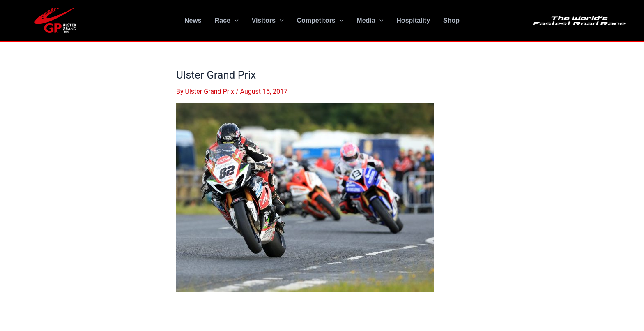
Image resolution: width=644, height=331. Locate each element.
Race (227, 21)
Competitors (320, 21)
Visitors (268, 21)
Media (370, 21)
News (193, 20)
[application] (235, 21)
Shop (451, 20)
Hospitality (413, 20)
